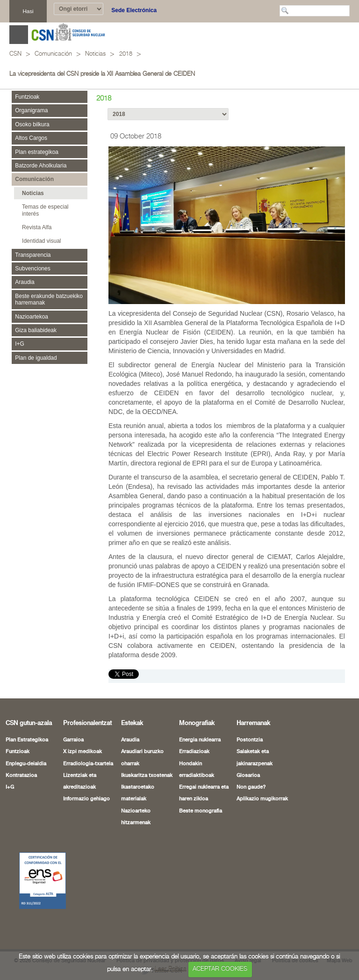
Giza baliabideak (36, 330)
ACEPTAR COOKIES (220, 969)
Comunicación (53, 54)
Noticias (95, 54)
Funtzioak (27, 97)
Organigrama (31, 110)
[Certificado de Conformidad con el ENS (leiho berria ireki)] (31, 867)
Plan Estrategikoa (27, 726)
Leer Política (171, 969)
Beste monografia (201, 798)
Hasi (28, 11)
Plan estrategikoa (37, 152)
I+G (20, 344)
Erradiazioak (194, 738)
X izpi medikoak (83, 738)
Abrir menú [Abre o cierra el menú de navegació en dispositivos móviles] (19, 35)
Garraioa (73, 726)
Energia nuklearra (200, 726)
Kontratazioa (21, 762)
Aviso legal (248, 947)
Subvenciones (32, 269)
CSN (15, 54)
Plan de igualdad (36, 358)
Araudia (25, 282)
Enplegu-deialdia (26, 750)
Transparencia (33, 255)
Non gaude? (251, 774)
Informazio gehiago (86, 785)
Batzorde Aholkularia (41, 166)
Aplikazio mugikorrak (262, 785)
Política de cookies (295, 947)
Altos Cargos (31, 138)
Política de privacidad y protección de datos (170, 947)
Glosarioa (248, 762)
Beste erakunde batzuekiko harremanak (49, 299)
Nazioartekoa (32, 317)
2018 (126, 54)
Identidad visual (41, 241)
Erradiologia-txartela (88, 750)
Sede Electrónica (134, 10)
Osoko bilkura (32, 124)
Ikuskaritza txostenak (147, 762)
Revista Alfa (37, 227)
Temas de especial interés (45, 210)
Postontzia (250, 726)
